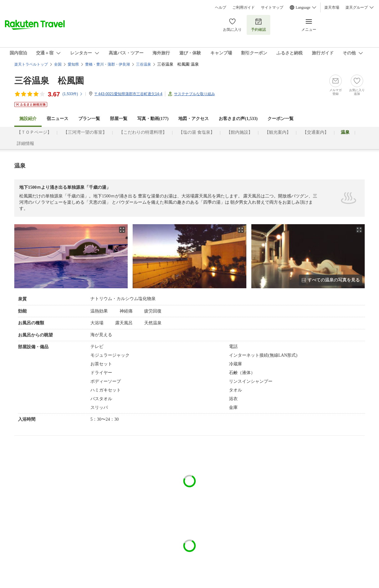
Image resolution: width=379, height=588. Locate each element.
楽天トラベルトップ (31, 64)
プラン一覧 (89, 119)
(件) (73, 94)
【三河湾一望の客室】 (85, 132)
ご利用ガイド (244, 7)
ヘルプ (221, 7)
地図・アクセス (194, 119)
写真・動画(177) (153, 119)
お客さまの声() (238, 119)
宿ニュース (57, 119)
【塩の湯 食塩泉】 (197, 132)
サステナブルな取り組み (194, 94)
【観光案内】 (278, 132)
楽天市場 (332, 7)
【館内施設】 (240, 132)
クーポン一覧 (281, 119)
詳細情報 (25, 144)
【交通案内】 (316, 132)
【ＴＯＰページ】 (34, 132)
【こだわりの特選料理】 (143, 132)
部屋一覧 (119, 119)
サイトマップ (272, 7)
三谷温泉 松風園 (49, 81)
